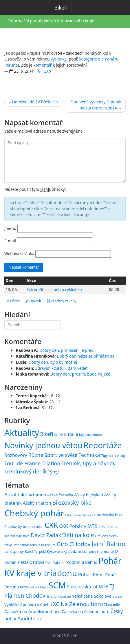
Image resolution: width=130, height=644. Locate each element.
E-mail (10, 241)
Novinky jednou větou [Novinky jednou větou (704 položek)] (43, 445)
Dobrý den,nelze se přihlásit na (86, 356)
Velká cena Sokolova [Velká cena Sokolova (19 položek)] (92, 596)
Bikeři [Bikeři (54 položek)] (47, 434)
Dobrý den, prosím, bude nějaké (80, 374)
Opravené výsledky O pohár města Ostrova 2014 (96, 105)
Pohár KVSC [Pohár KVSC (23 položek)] (91, 574)
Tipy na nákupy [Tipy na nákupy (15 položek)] (113, 456)
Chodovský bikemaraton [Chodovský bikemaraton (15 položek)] (24, 526)
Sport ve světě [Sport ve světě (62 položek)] (61, 455)
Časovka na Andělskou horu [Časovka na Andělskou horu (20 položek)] (32, 611)
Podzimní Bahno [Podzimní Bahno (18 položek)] (82, 562)
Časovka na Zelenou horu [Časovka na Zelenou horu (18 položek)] (86, 611)
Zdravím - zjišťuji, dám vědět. (62, 368)
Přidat (13, 301)
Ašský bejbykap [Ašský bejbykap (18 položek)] (89, 495)
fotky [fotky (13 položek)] (8, 545)
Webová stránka (19, 254)
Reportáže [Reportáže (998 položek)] (102, 445)
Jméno (10, 228)
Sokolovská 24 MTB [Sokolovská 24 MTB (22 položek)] (88, 587)
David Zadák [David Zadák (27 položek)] (46, 535)
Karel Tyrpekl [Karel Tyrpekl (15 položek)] (35, 551)
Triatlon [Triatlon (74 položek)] (51, 463)
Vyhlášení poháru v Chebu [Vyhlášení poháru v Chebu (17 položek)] (28, 605)
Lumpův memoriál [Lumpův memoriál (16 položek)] (98, 551)
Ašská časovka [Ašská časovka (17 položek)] (60, 495)
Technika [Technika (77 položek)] (89, 455)
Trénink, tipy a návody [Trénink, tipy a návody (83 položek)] (88, 463)
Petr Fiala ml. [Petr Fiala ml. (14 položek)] (55, 562)
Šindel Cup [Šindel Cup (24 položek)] (30, 618)
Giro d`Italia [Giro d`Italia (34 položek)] (66, 434)
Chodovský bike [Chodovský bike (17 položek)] (108, 515)
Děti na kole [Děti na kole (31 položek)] (78, 535)
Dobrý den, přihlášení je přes (66, 350)
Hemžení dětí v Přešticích (35, 102)
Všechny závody (62, 301)
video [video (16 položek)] (117, 596)
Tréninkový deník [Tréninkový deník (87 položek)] (26, 471)
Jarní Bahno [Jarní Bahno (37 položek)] (108, 544)
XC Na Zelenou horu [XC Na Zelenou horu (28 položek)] (78, 604)
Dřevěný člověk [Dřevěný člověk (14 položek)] (107, 536)
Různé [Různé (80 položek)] (36, 455)
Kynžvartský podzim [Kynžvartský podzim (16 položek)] (64, 551)
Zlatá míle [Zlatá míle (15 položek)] (112, 605)
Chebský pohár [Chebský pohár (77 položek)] (34, 513)
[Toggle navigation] (65, 7)
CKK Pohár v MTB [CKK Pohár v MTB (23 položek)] (78, 526)
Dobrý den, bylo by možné (53, 362)
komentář (42, 65)
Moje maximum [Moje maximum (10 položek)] (90, 435)
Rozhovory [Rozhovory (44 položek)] (16, 455)
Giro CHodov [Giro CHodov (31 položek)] (73, 544)
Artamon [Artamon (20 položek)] (37, 495)
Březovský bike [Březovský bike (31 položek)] (72, 503)
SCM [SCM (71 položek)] (57, 585)
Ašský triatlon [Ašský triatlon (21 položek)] (37, 503)
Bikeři (72, 636)
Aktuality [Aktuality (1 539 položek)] (22, 433)
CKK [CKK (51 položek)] (51, 525)
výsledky (59, 59)
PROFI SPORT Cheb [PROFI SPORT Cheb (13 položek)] (34, 587)
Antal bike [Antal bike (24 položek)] (16, 494)
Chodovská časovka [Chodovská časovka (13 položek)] (79, 515)
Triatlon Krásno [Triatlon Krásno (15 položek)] (59, 596)
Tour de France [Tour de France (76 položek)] (22, 463)
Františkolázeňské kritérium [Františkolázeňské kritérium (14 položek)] (34, 545)
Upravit (33, 301)
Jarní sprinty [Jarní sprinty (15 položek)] (14, 551)
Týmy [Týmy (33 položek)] (53, 472)
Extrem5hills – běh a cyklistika (54, 289)
